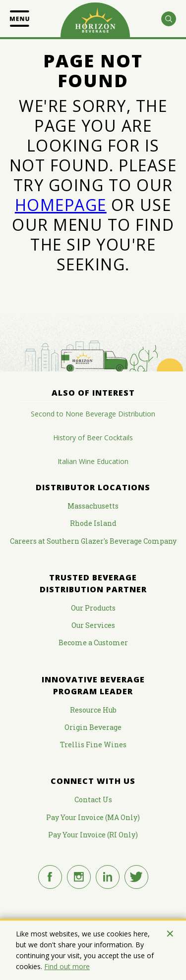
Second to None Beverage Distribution (93, 414)
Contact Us (93, 799)
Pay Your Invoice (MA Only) (93, 817)
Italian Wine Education (93, 461)
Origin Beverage (93, 727)
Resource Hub (93, 710)
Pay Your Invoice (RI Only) (93, 835)
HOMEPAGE (61, 205)
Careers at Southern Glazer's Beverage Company (93, 541)
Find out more (67, 966)
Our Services (93, 625)
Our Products (93, 608)
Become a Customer (93, 643)
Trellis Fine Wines (93, 745)
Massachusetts (93, 506)
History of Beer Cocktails (93, 438)
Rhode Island (93, 523)
